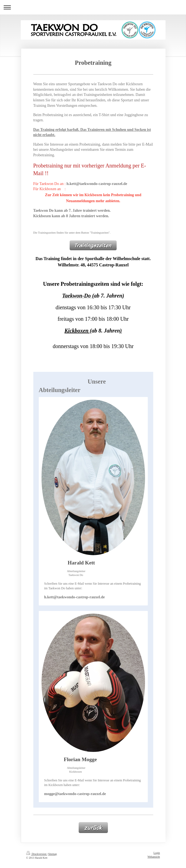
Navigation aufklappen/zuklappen (93, 7)
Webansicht (154, 857)
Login (157, 853)
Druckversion (37, 854)
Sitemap (52, 854)
